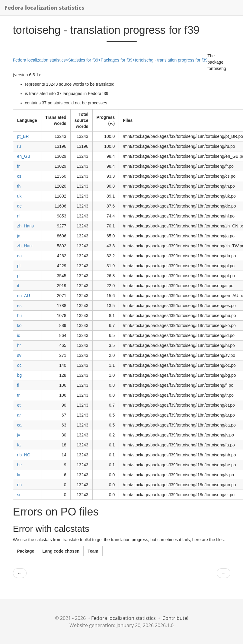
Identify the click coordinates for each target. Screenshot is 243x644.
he (20, 465)
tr (19, 395)
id (19, 335)
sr (19, 495)
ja (19, 236)
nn (20, 485)
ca (19, 425)
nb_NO (24, 455)
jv (19, 435)
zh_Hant (25, 246)
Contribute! (175, 618)
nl (19, 216)
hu (20, 316)
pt (19, 276)
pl (19, 266)
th (19, 186)
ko (19, 325)
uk (19, 196)
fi (18, 385)
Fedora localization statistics (44, 8)
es (19, 306)
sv (19, 355)
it (18, 286)
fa (19, 445)
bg (20, 375)
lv (19, 475)
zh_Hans (26, 226)
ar (19, 415)
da (20, 256)
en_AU (24, 296)
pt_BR (23, 136)
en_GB (24, 156)
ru (19, 146)
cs (19, 176)
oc (19, 365)
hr (19, 345)
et (19, 405)
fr (19, 166)
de (20, 206)
